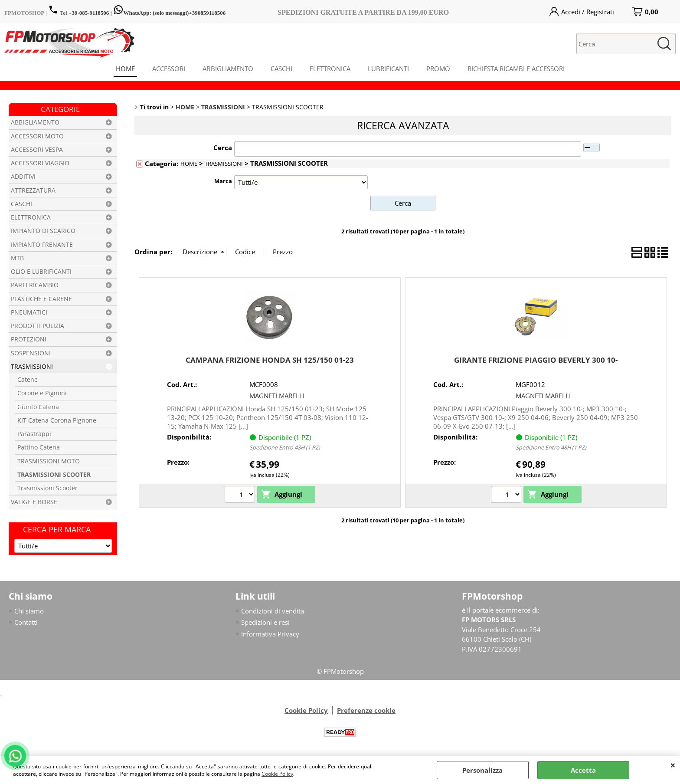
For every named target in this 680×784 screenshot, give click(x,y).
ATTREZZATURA (33, 190)
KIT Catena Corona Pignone (57, 420)
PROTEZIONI (29, 339)
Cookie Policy (277, 774)
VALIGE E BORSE (34, 502)
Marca (223, 181)
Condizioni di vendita (273, 611)
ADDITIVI (23, 177)
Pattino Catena (39, 447)
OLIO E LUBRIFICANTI (41, 272)
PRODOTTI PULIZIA (38, 326)
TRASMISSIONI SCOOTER (54, 475)
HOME (125, 69)
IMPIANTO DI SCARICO (43, 231)
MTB (17, 258)
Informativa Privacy (270, 634)
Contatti (26, 622)
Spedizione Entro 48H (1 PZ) (285, 447)
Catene (28, 380)
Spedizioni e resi (265, 622)
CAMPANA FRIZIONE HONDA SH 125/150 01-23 (270, 360)
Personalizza (482, 770)
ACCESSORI (169, 69)
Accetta (583, 770)
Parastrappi (34, 434)
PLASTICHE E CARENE (41, 299)
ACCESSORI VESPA (37, 150)
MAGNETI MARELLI (277, 396)
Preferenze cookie (366, 710)
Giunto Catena (38, 407)
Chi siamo (29, 611)
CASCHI (281, 69)
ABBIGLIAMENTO (228, 69)
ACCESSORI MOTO (37, 136)
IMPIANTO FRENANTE (42, 245)
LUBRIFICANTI (388, 69)
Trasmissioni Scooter (47, 488)
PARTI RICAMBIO (35, 285)
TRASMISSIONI (32, 367)
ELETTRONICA (330, 69)
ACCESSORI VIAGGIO (40, 163)
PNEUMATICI (29, 312)
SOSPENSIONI (31, 353)
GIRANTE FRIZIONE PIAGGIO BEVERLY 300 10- (536, 360)
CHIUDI (673, 765)
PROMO (438, 69)
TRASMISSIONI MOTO (49, 461)
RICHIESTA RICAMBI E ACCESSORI (516, 69)
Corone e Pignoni (42, 393)
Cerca (223, 148)
